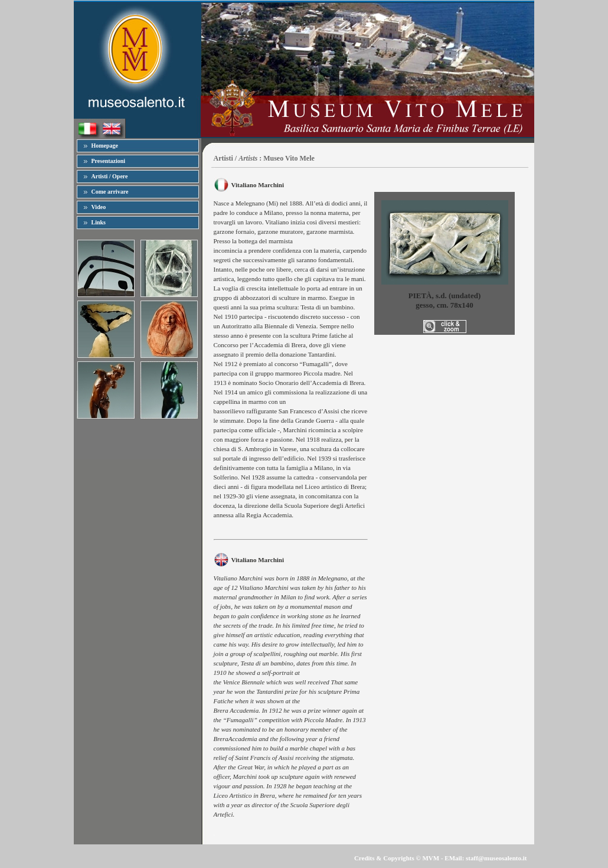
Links (99, 222)
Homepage (105, 146)
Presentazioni (109, 161)
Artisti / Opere (110, 176)
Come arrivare (110, 192)
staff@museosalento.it (496, 858)
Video (99, 207)
